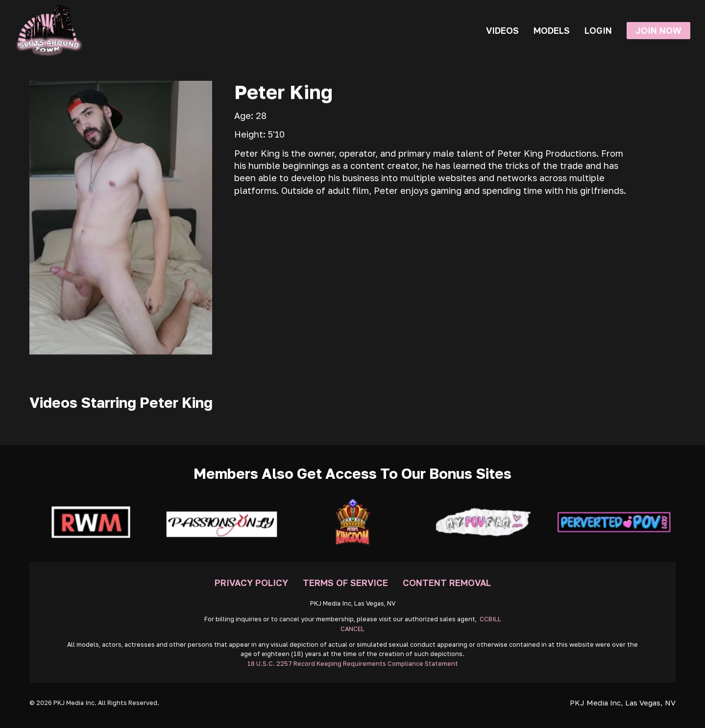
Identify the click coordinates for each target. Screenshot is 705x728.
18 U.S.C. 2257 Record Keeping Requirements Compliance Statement (353, 664)
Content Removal (447, 583)
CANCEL (352, 629)
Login (598, 30)
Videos (502, 30)
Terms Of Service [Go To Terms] (345, 583)
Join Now (658, 30)
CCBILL (490, 619)
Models (552, 30)
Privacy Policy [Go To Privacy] (251, 583)
